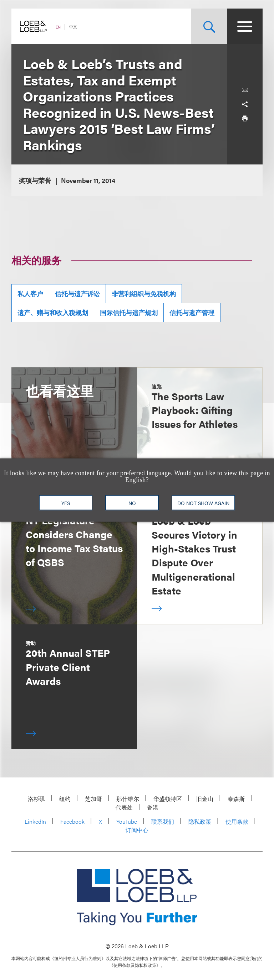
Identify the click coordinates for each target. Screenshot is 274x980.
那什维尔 (128, 799)
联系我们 (163, 821)
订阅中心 (137, 830)
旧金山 (205, 799)
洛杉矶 (36, 799)
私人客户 (30, 294)
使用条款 (237, 821)
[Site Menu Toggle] (245, 26)
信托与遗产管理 (192, 312)
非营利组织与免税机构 (144, 294)
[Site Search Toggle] (209, 26)
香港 (153, 807)
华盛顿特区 (168, 799)
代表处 (124, 807)
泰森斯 (236, 799)
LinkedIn (35, 821)
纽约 (65, 799)
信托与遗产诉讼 (77, 294)
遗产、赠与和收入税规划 (53, 312)
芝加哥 (93, 799)
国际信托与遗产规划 (129, 312)
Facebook (72, 821)
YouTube (127, 821)
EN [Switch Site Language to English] (58, 27)
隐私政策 (200, 821)
